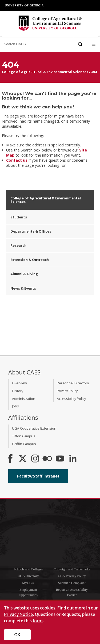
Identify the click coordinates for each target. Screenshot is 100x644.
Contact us (17, 160)
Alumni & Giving (24, 274)
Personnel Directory (73, 383)
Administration (24, 399)
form (38, 621)
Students (19, 217)
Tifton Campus (24, 436)
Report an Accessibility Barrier (72, 592)
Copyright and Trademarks (72, 569)
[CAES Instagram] (35, 459)
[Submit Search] (80, 44)
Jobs (15, 406)
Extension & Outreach (30, 260)
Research (18, 245)
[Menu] (94, 44)
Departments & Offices (31, 231)
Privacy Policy (67, 391)
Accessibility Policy (71, 399)
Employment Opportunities (28, 592)
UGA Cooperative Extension (34, 428)
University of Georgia (25, 5)
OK (17, 635)
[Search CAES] (37, 44)
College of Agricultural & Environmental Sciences (45, 72)
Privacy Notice (18, 614)
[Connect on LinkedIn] (73, 459)
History (18, 391)
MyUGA (28, 583)
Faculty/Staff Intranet (38, 476)
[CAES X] (23, 459)
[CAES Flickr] (47, 459)
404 (94, 72)
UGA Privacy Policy (72, 576)
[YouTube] (60, 459)
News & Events (23, 288)
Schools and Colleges (28, 569)
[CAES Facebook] (10, 459)
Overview (19, 383)
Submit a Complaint (72, 583)
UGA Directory (28, 576)
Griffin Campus (24, 444)
